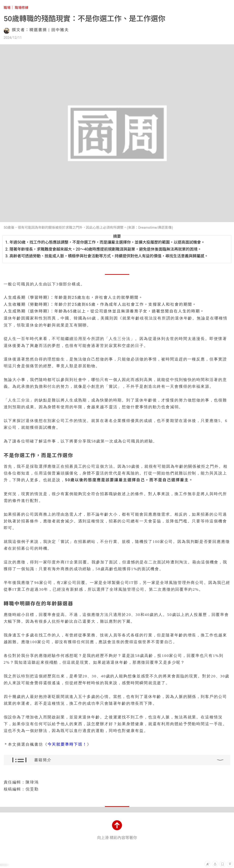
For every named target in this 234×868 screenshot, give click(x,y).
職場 (7, 8)
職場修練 (22, 8)
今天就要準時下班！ (67, 744)
